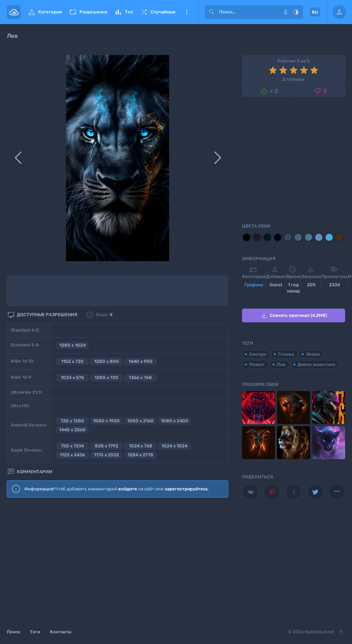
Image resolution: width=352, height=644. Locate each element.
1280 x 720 (106, 377)
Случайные (158, 12)
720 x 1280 (72, 421)
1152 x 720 (72, 361)
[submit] (212, 12)
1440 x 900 (141, 361)
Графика (254, 285)
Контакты (61, 632)
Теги (35, 632)
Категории (45, 12)
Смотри (258, 354)
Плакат (257, 364)
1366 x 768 (140, 377)
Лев (281, 364)
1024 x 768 (141, 446)
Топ (124, 12)
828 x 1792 (107, 446)
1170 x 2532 (106, 455)
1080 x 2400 (175, 421)
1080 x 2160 (140, 421)
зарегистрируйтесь (186, 489)
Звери (313, 354)
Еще (187, 12)
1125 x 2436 (72, 455)
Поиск (14, 632)
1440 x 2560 (72, 430)
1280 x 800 (107, 361)
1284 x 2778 (140, 455)
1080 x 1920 (106, 421)
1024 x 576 (72, 377)
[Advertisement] (118, 559)
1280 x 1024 (73, 345)
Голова (286, 354)
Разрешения (88, 12)
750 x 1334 (72, 446)
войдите (128, 489)
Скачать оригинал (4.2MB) (294, 315)
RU (315, 12)
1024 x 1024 (174, 446)
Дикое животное (317, 364)
